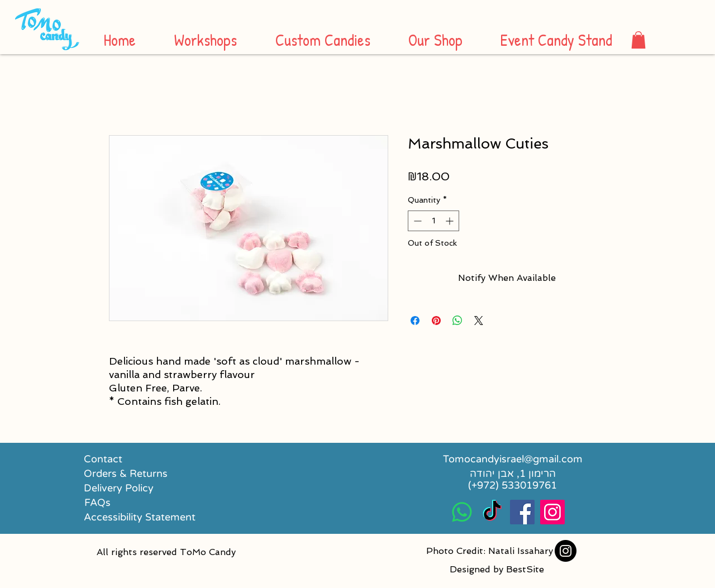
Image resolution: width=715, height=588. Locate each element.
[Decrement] (416, 221)
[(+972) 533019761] (513, 485)
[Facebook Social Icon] (522, 512)
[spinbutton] (433, 221)
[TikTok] (492, 512)
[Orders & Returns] (127, 474)
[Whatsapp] (462, 512)
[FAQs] (97, 503)
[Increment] (451, 221)
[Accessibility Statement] (140, 517)
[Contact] (103, 459)
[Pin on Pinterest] (436, 321)
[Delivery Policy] (134, 488)
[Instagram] (566, 551)
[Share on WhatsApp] (457, 321)
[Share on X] (479, 321)
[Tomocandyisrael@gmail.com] (513, 459)
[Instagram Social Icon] (552, 512)
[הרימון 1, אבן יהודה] (513, 474)
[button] (638, 40)
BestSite (525, 569)
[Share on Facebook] (415, 321)
